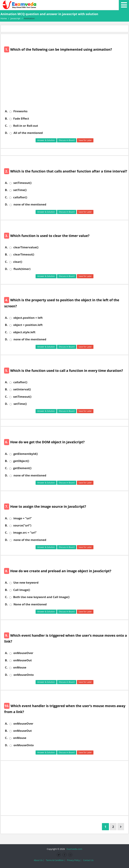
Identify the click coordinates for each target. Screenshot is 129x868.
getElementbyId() (26, 454)
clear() (18, 262)
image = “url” (22, 518)
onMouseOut (23, 660)
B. (6, 119)
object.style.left (24, 332)
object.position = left (28, 318)
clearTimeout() (24, 254)
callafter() (20, 197)
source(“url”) (22, 525)
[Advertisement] (66, 83)
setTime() (20, 190)
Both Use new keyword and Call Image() (41, 597)
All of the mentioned (28, 133)
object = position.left (28, 325)
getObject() (21, 461)
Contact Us (88, 860)
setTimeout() (22, 183)
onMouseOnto (24, 675)
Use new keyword (26, 583)
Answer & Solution (46, 140)
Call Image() (22, 590)
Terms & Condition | (56, 860)
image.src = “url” (25, 533)
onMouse (20, 667)
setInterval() (22, 389)
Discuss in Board (67, 140)
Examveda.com (74, 849)
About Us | (39, 860)
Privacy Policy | (74, 860)
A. (6, 111)
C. (6, 126)
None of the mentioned (30, 604)
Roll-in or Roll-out (26, 126)
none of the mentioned (30, 204)
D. (6, 133)
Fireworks (20, 111)
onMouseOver (23, 653)
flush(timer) (22, 269)
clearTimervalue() (26, 247)
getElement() (22, 468)
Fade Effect (21, 119)
